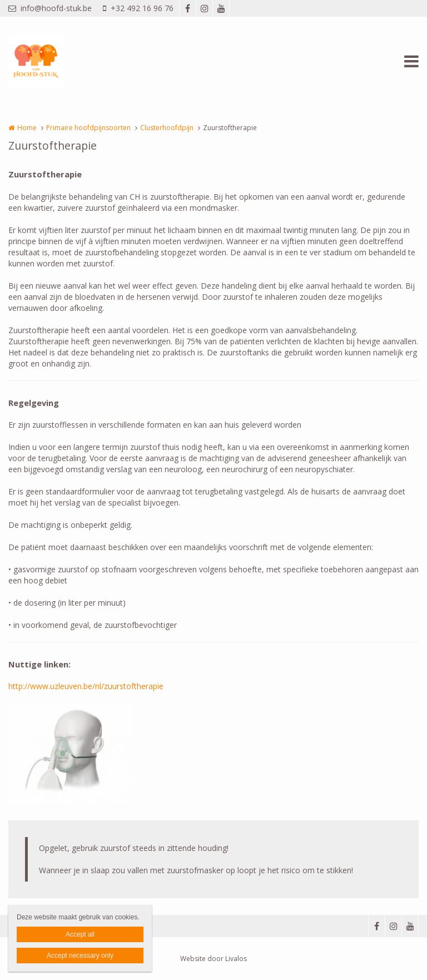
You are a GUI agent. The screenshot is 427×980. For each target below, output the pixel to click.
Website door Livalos (213, 959)
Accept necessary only (80, 956)
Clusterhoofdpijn (167, 128)
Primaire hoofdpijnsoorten (88, 128)
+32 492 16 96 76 (138, 8)
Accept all (80, 934)
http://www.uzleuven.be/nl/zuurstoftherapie (86, 686)
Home (27, 128)
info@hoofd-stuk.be (50, 8)
